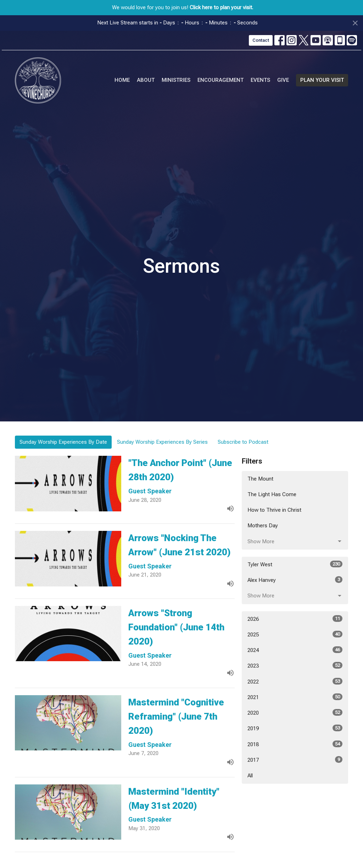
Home (122, 80)
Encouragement (220, 80)
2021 (295, 697)
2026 (295, 619)
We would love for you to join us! (183, 7)
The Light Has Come (272, 494)
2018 (295, 744)
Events (260, 80)
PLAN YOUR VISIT (322, 80)
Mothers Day (263, 526)
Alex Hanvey (295, 580)
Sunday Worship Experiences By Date (63, 442)
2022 (295, 681)
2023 (295, 665)
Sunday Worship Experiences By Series (162, 442)
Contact (261, 40)
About (146, 80)
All (250, 776)
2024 (295, 650)
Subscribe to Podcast (243, 442)
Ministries (176, 80)
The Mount (260, 479)
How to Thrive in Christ (274, 510)
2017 (295, 760)
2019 (295, 728)
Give (283, 80)
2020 (295, 713)
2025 (295, 634)
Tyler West (295, 564)
